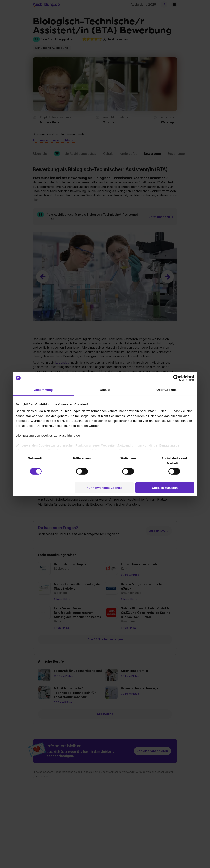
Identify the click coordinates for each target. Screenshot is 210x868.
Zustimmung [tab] (44, 390)
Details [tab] (105, 390)
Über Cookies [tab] (167, 390)
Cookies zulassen (165, 488)
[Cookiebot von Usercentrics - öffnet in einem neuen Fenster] (176, 378)
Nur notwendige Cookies (104, 488)
